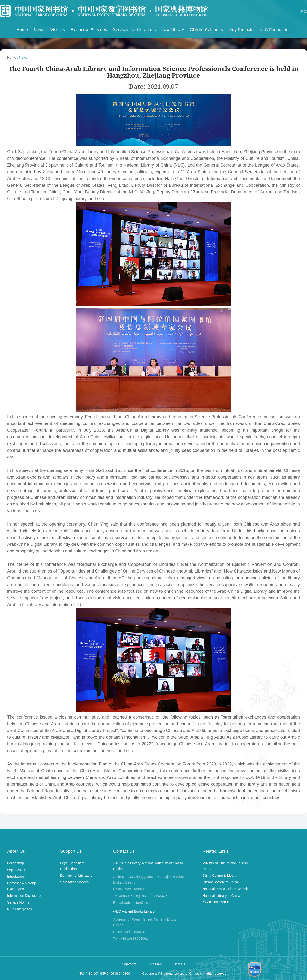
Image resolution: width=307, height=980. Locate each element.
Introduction (16, 876)
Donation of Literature (76, 876)
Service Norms (18, 902)
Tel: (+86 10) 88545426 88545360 (105, 974)
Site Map (156, 964)
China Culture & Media (219, 876)
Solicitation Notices (74, 882)
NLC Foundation (275, 30)
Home (22, 30)
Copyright (130, 964)
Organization (17, 870)
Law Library (173, 30)
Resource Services (89, 30)
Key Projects (241, 30)
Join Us (180, 964)
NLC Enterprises (20, 909)
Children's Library (207, 30)
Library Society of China (220, 882)
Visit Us (58, 30)
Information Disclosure (24, 896)
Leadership (15, 863)
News (39, 30)
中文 (304, 11)
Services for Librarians (134, 30)
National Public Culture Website (226, 889)
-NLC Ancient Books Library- (134, 911)
